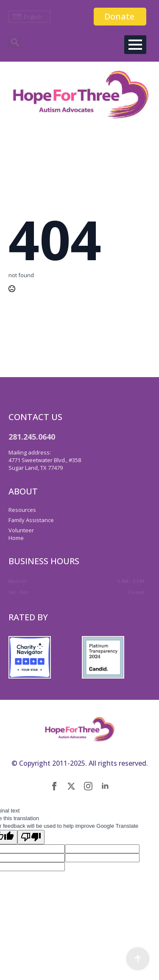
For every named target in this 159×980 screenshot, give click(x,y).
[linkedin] (105, 786)
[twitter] (71, 786)
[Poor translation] (31, 837)
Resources (22, 510)
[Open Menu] (135, 45)
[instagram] (88, 786)
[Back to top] (138, 959)
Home (16, 538)
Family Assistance (31, 520)
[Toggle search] (15, 42)
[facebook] (54, 786)
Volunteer (21, 530)
